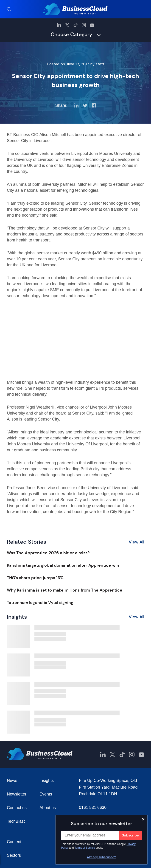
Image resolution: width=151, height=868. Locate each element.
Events (46, 794)
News (12, 781)
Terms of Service (85, 848)
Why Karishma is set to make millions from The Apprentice (65, 590)
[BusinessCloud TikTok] (75, 25)
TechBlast (16, 821)
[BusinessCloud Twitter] (67, 25)
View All (136, 542)
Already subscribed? (102, 857)
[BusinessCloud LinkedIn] (59, 25)
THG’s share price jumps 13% (35, 578)
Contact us (17, 808)
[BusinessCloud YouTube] (92, 25)
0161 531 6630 (93, 807)
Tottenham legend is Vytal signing (40, 603)
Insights (47, 781)
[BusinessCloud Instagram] (84, 25)
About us (48, 808)
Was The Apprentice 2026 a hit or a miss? (48, 553)
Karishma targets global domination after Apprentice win (63, 565)
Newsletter (17, 794)
